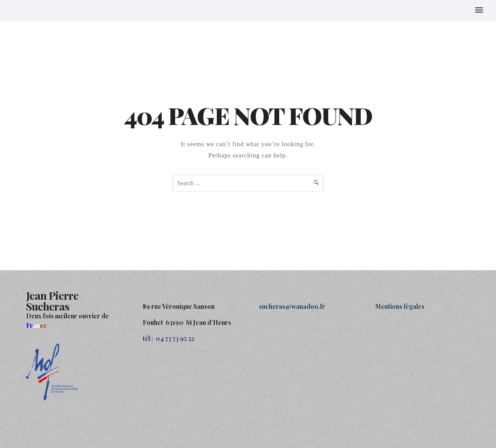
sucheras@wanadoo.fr (292, 306)
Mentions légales (400, 306)
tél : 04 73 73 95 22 (168, 338)
